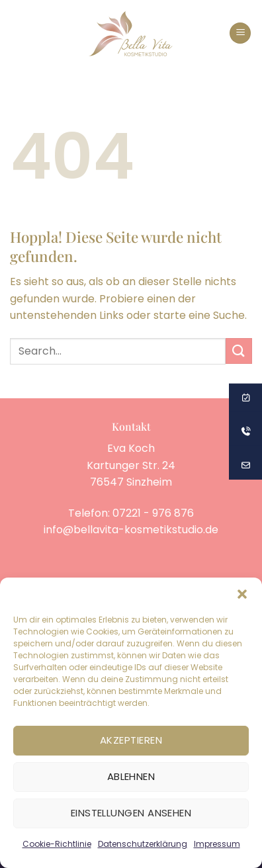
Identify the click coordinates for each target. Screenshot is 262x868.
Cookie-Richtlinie (57, 844)
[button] (242, 594)
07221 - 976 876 (153, 513)
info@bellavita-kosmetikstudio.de (131, 530)
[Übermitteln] (239, 351)
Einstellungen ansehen (131, 813)
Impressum (217, 844)
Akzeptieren (131, 740)
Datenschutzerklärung (143, 844)
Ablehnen (131, 776)
